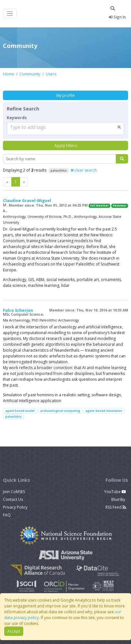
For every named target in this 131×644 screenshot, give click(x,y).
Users (51, 74)
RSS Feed (116, 507)
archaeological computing (60, 411)
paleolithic (13, 417)
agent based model (20, 411)
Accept (14, 631)
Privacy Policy (15, 507)
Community (30, 74)
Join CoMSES (14, 492)
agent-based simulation (104, 411)
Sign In (117, 17)
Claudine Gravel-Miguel (27, 201)
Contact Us (13, 499)
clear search (84, 170)
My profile (65, 95)
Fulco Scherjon (18, 310)
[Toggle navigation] (10, 14)
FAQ (7, 515)
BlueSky (119, 499)
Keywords (17, 118)
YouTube (115, 492)
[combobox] (65, 129)
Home (9, 74)
